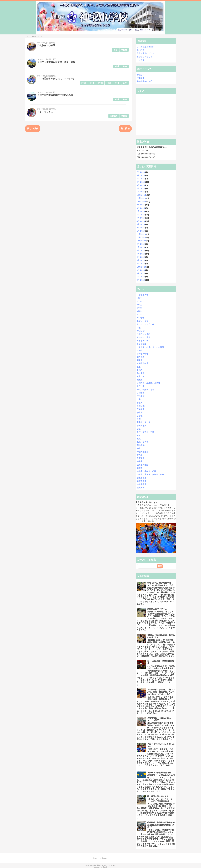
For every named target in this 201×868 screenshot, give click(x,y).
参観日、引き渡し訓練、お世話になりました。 (161, 636)
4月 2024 (141, 257)
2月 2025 (141, 228)
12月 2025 (141, 195)
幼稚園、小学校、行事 (146, 471)
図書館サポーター (145, 422)
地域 (139, 435)
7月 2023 (141, 277)
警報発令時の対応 (145, 81)
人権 (139, 419)
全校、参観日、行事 (145, 432)
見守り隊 (141, 386)
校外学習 (141, 396)
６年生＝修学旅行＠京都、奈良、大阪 (56, 62)
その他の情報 (143, 354)
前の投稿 (125, 129)
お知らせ (141, 331)
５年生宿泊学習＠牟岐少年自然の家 (55, 95)
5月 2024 (141, 254)
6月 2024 (141, 250)
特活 (139, 448)
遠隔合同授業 (143, 363)
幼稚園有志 (142, 484)
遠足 (139, 367)
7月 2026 (141, 172)
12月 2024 (141, 234)
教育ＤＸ (141, 376)
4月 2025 (141, 221)
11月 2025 (141, 198)
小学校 (140, 416)
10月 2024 (141, 241)
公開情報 (141, 393)
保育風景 (114, 116)
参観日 (140, 403)
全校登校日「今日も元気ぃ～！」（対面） (159, 719)
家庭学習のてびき (145, 57)
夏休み (140, 370)
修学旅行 (141, 412)
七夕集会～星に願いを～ (146, 502)
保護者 (140, 461)
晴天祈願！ (142, 426)
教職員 (140, 380)
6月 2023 (141, 280)
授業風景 (141, 409)
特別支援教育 (143, 452)
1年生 (84, 83)
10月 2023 (141, 267)
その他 (140, 350)
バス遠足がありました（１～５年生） (56, 79)
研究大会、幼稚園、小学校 (148, 383)
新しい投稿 (33, 129)
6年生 (117, 66)
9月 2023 (141, 270)
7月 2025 (141, 211)
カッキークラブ (144, 341)
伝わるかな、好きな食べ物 (159, 583)
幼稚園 (124, 50)
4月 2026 (141, 182)
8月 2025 (141, 208)
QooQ (105, 867)
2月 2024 (141, 264)
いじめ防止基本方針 (145, 47)
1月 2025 (141, 231)
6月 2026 (141, 175)
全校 (139, 429)
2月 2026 (141, 188)
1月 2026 (141, 192)
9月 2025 (141, 205)
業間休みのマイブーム (157, 609)
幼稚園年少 (142, 478)
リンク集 (141, 60)
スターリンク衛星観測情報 (159, 773)
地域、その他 (143, 442)
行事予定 (141, 78)
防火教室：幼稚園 (46, 46)
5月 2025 (141, 218)
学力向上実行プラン (145, 53)
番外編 (140, 455)
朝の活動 (141, 445)
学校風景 (141, 373)
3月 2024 (141, 260)
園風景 (140, 360)
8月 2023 (141, 273)
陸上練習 (141, 488)
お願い (140, 328)
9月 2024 (141, 244)
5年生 (117, 99)
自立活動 (141, 406)
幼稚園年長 (142, 481)
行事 (116, 50)
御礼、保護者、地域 (145, 390)
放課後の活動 (143, 465)
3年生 (100, 83)
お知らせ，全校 (144, 334)
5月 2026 (141, 179)
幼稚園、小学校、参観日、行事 (150, 474)
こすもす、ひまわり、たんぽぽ (150, 347)
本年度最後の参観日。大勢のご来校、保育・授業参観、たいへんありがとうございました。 (161, 692)
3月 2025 (141, 224)
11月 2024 (141, 237)
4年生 (109, 83)
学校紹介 (141, 75)
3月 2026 (141, 185)
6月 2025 (141, 215)
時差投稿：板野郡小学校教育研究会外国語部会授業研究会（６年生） (161, 825)
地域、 (140, 439)
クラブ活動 (142, 344)
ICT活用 (140, 318)
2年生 (92, 83)
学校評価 (141, 50)
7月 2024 (141, 247)
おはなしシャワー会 (145, 324)
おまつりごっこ (45, 112)
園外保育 (141, 357)
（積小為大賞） (144, 295)
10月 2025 (141, 202)
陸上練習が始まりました (158, 796)
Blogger (104, 858)
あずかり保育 (143, 321)
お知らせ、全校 (144, 337)
